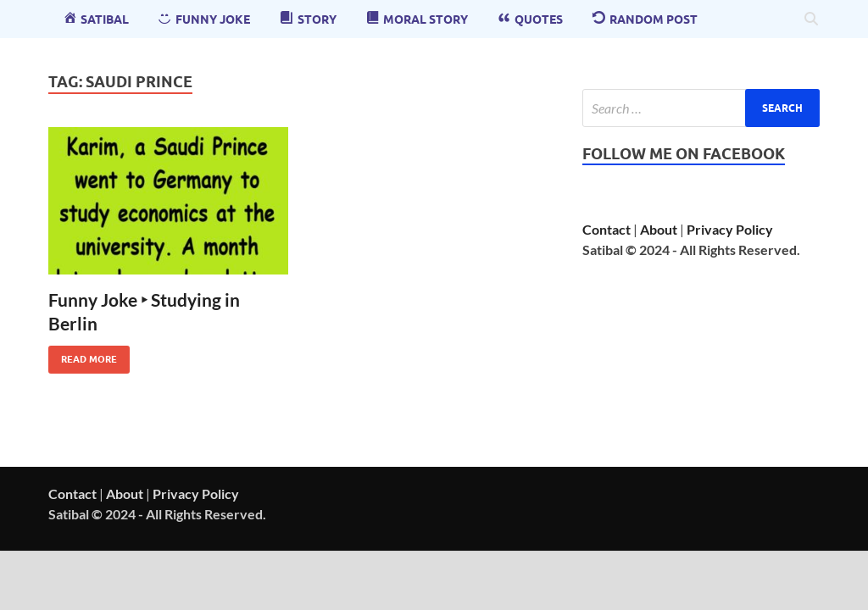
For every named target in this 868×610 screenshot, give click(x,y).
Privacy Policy (730, 229)
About (659, 229)
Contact (606, 229)
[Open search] (811, 19)
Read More (83, 355)
